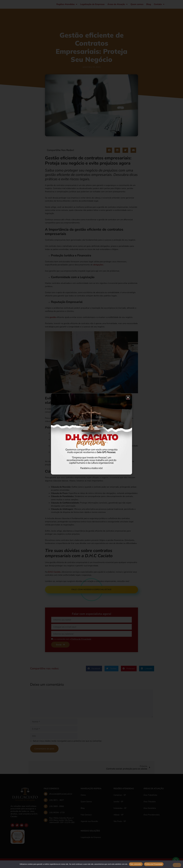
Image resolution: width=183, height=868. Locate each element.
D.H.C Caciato (54, 574)
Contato (159, 5)
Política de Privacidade (154, 864)
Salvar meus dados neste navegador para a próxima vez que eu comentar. (67, 743)
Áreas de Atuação (118, 5)
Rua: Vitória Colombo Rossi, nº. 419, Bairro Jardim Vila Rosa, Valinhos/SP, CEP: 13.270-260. (62, 822)
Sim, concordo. (136, 864)
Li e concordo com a (72, 641)
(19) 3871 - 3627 (57, 802)
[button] (109, 152)
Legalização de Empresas (92, 5)
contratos (90, 420)
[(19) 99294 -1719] (46, 815)
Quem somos (137, 5)
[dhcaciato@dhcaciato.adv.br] (46, 796)
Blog (149, 5)
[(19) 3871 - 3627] (46, 802)
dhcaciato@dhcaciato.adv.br (61, 796)
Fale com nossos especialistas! (92, 592)
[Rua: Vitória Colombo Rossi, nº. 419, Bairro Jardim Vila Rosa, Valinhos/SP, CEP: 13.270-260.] (46, 822)
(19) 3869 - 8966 (57, 809)
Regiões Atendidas (67, 5)
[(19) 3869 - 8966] (46, 809)
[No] (177, 865)
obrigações (98, 267)
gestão (53, 319)
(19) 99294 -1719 (57, 815)
